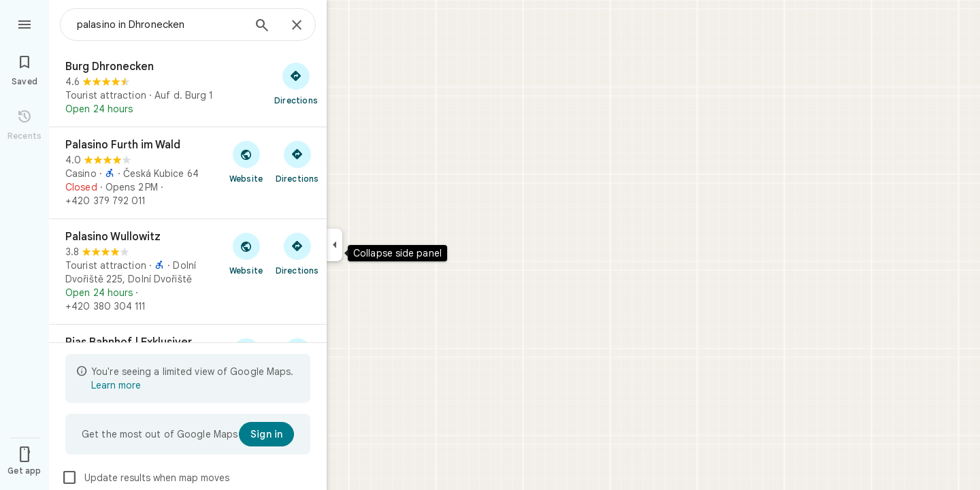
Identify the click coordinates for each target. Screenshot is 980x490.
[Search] (262, 27)
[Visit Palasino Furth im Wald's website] (246, 161)
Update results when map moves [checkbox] (145, 478)
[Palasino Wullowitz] (188, 272)
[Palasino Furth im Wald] (188, 173)
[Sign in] (266, 434)
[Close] (297, 26)
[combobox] (160, 24)
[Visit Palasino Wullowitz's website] (246, 253)
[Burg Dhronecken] (188, 88)
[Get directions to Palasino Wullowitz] (297, 253)
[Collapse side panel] (334, 245)
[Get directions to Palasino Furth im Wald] (297, 161)
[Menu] (24, 23)
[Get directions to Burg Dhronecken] (296, 83)
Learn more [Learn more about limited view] (116, 385)
